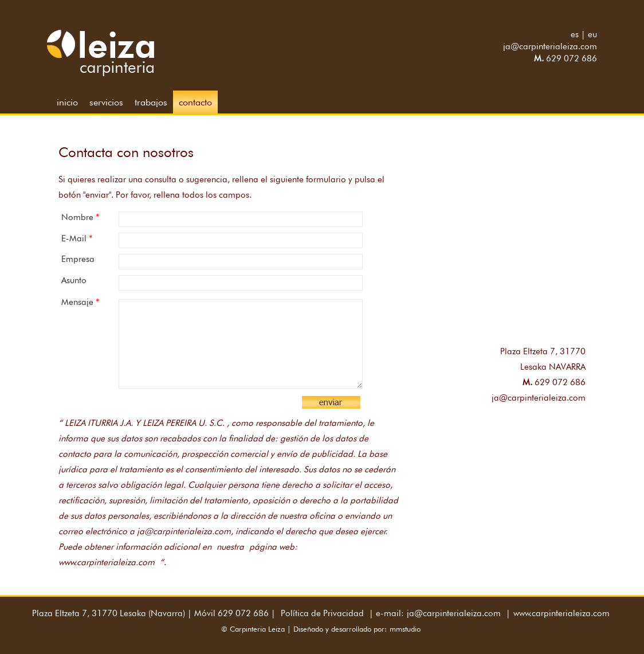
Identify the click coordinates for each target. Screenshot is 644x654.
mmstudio (405, 629)
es (575, 34)
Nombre (80, 217)
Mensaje (80, 302)
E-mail (77, 238)
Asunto (74, 280)
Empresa (78, 259)
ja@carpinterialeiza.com (550, 46)
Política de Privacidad (322, 613)
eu (592, 34)
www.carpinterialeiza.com (561, 613)
